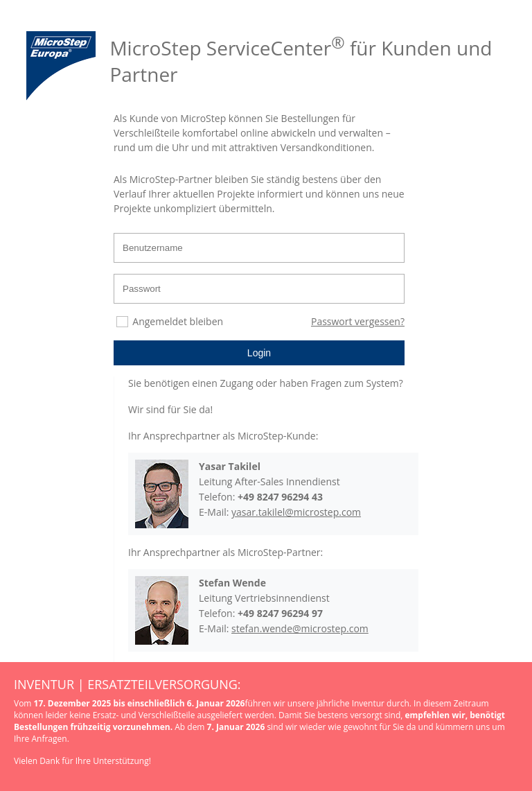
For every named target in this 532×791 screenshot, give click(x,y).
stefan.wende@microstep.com (300, 628)
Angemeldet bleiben (178, 321)
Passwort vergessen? (358, 321)
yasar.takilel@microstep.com (296, 512)
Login (259, 353)
